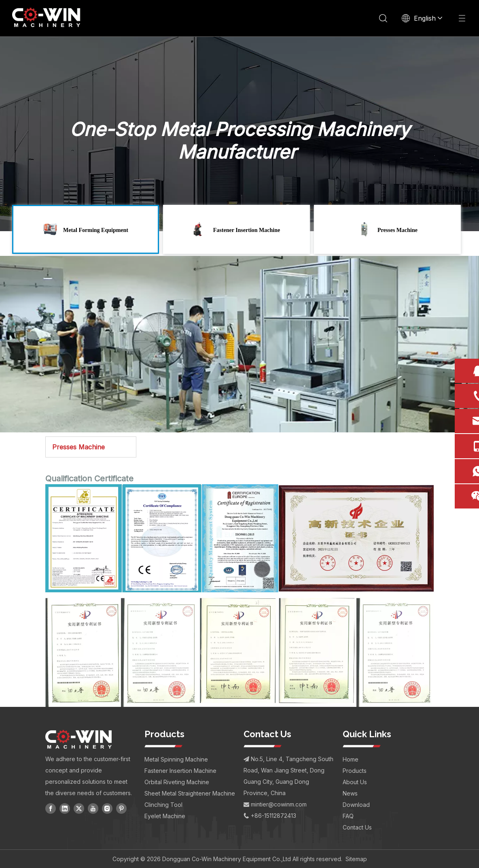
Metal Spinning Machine (176, 759)
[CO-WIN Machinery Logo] (78, 739)
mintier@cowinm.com (279, 804)
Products (355, 770)
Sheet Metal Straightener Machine (190, 793)
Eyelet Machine (165, 816)
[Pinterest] (121, 808)
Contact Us (357, 827)
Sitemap (356, 858)
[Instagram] (107, 808)
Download (356, 804)
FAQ (348, 816)
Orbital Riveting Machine (177, 782)
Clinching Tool (163, 804)
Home (351, 759)
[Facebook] (51, 808)
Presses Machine (78, 447)
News (350, 793)
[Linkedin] (65, 808)
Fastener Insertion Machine (180, 770)
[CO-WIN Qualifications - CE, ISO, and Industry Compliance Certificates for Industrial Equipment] (239, 595)
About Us (355, 782)
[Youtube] (93, 808)
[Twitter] (79, 808)
